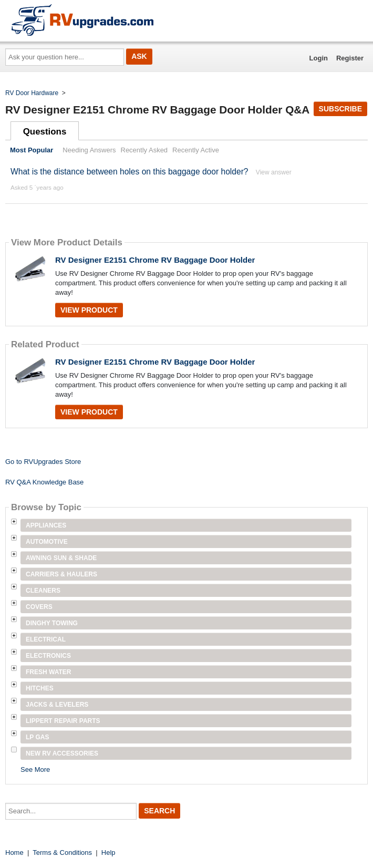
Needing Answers (89, 150)
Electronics (48, 656)
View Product (89, 310)
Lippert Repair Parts (63, 721)
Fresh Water (48, 672)
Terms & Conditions (62, 853)
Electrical (46, 639)
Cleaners (43, 591)
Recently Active (196, 150)
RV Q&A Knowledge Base (44, 482)
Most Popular (32, 150)
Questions (45, 132)
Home (14, 853)
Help (108, 853)
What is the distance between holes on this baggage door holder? (131, 172)
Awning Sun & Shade (61, 558)
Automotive (47, 542)
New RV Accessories (62, 753)
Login (319, 58)
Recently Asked (144, 150)
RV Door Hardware (32, 93)
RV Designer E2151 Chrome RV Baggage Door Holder (155, 260)
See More (35, 769)
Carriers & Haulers (61, 574)
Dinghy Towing (52, 623)
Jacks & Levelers (57, 705)
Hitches (40, 688)
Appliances (46, 525)
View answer (274, 172)
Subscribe (340, 109)
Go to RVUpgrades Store (43, 462)
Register (350, 58)
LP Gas (37, 737)
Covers (39, 607)
